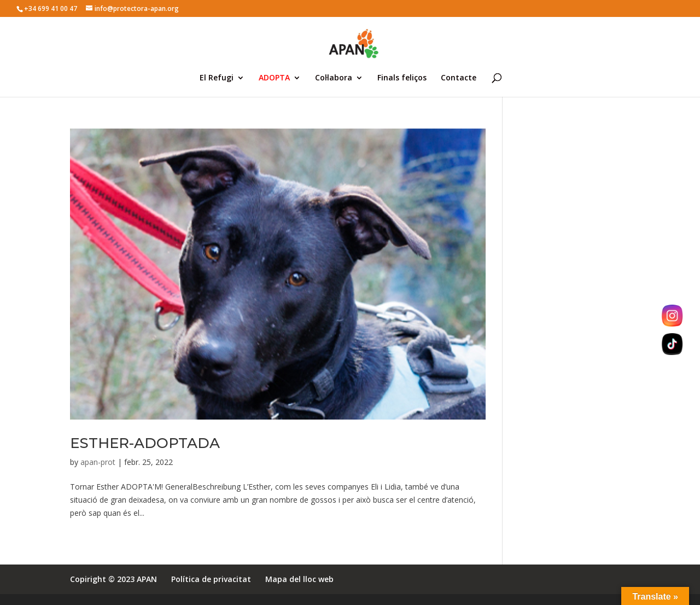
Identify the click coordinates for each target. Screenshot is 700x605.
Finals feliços (402, 78)
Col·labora (334, 78)
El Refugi (217, 78)
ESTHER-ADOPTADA (145, 443)
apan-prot (98, 462)
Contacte (459, 78)
